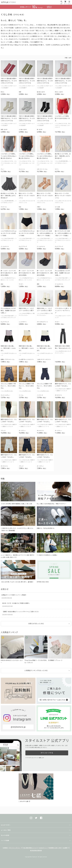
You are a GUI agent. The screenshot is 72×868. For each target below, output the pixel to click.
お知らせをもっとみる (36, 624)
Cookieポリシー (43, 848)
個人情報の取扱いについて (30, 848)
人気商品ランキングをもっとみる (36, 671)
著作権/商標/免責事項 (36, 851)
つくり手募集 (5, 841)
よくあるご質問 (6, 830)
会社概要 (65, 848)
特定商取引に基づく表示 (55, 848)
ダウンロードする (47, 753)
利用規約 (5, 848)
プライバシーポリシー (15, 848)
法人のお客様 (5, 835)
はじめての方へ (6, 825)
